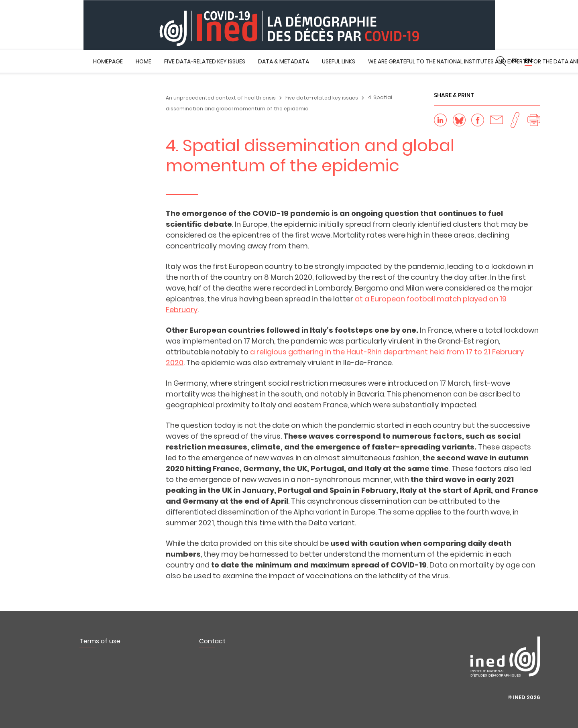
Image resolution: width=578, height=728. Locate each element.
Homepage (108, 61)
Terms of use (100, 641)
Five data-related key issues (205, 61)
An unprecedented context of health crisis (221, 98)
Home (143, 61)
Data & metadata (284, 61)
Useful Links (339, 61)
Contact (212, 641)
